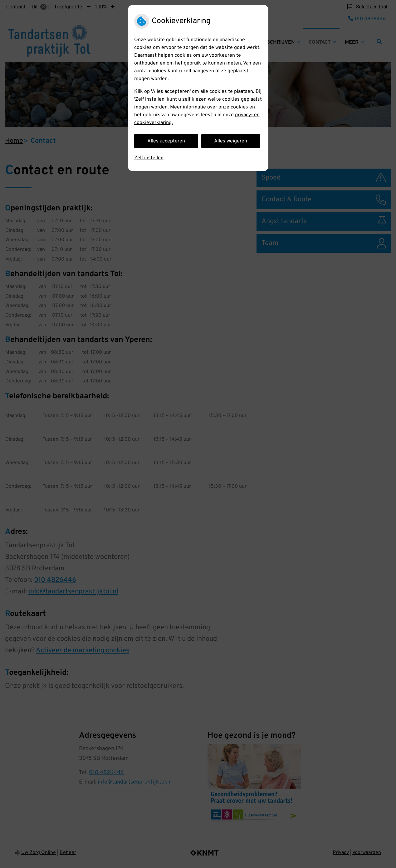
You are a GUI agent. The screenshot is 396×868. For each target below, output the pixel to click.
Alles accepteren (166, 141)
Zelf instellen (149, 158)
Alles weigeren (231, 141)
